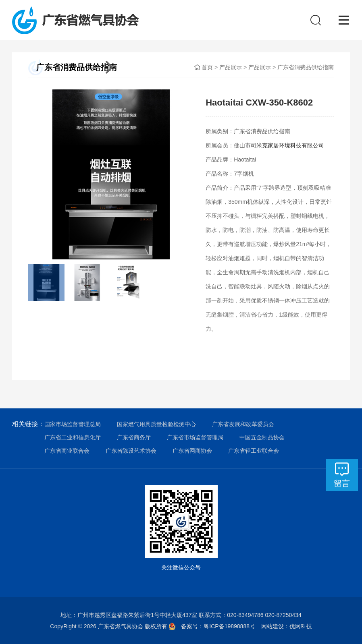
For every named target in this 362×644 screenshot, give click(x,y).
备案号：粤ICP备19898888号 (221, 626)
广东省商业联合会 (67, 451)
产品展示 (231, 67)
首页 (207, 67)
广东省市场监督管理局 (195, 437)
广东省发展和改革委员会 (243, 424)
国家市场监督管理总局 (73, 424)
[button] (42, 175)
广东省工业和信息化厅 (73, 437)
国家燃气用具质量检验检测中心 (156, 424)
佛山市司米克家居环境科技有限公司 (279, 145)
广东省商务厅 (134, 437)
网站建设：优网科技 (287, 626)
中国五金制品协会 (262, 437)
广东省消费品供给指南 (306, 67)
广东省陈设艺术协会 (131, 451)
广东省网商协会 (192, 451)
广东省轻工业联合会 (254, 451)
